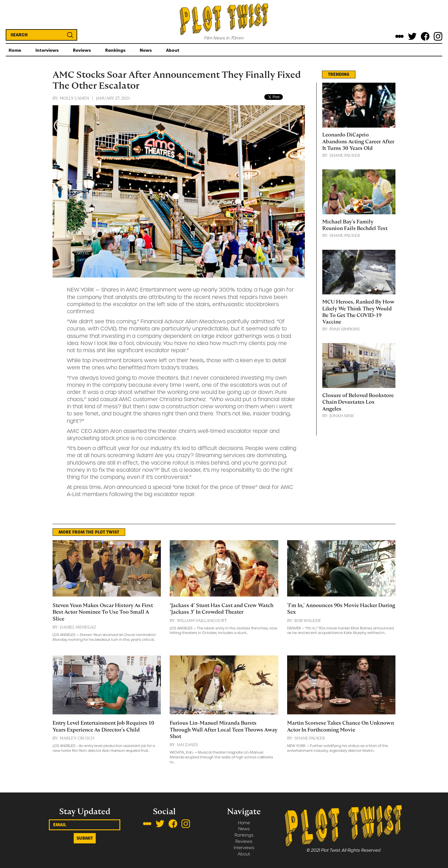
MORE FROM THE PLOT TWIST (89, 532)
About (244, 854)
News (244, 829)
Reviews (244, 842)
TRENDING (339, 74)
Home (244, 823)
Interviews (244, 848)
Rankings (244, 835)
